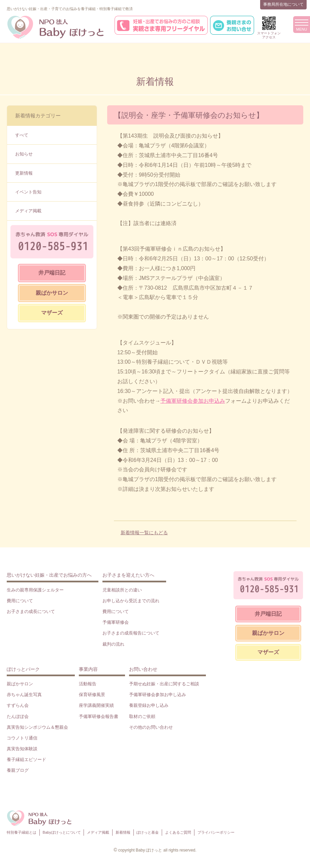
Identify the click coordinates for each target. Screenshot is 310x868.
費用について (20, 601)
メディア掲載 (28, 211)
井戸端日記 (52, 273)
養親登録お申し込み (149, 705)
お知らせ (24, 154)
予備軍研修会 (116, 622)
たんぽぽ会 (18, 716)
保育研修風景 (92, 695)
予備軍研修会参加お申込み (193, 401)
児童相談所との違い (122, 590)
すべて (22, 135)
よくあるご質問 (178, 832)
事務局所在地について (283, 4)
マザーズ (52, 313)
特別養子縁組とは (22, 832)
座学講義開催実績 (96, 705)
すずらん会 (18, 705)
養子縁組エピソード (26, 759)
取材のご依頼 (142, 716)
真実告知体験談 (22, 749)
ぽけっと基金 (148, 832)
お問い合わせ (143, 669)
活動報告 (88, 684)
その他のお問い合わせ (151, 727)
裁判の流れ (113, 644)
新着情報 (123, 832)
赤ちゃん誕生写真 (24, 695)
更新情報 (24, 173)
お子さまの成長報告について (131, 633)
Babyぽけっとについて (62, 832)
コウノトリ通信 (22, 738)
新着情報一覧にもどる (144, 533)
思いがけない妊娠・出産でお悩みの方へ (49, 575)
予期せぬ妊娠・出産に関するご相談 (164, 684)
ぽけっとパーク (23, 669)
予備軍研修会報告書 (99, 716)
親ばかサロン (52, 293)
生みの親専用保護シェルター (35, 590)
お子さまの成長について (31, 611)
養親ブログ (18, 770)
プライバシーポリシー (216, 832)
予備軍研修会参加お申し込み (158, 695)
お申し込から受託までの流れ (131, 601)
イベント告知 (28, 192)
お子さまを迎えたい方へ (128, 575)
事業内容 (88, 669)
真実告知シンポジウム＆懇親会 (37, 727)
